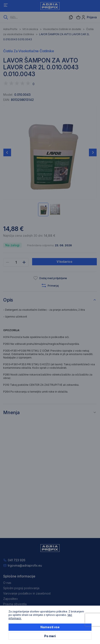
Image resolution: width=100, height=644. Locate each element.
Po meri (50, 636)
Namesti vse (50, 627)
